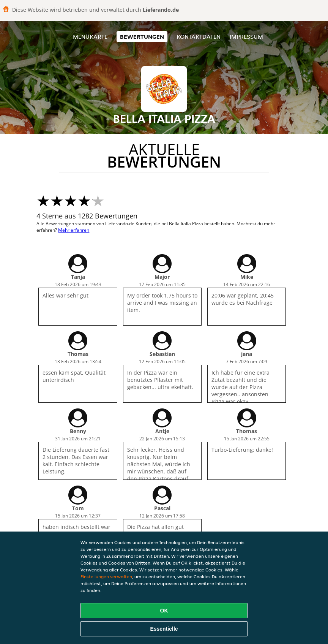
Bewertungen (142, 37)
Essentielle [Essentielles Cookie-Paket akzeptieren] (164, 629)
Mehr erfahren (74, 230)
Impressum (246, 37)
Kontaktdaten (199, 37)
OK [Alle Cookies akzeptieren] (164, 611)
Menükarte (90, 37)
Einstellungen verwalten (106, 577)
